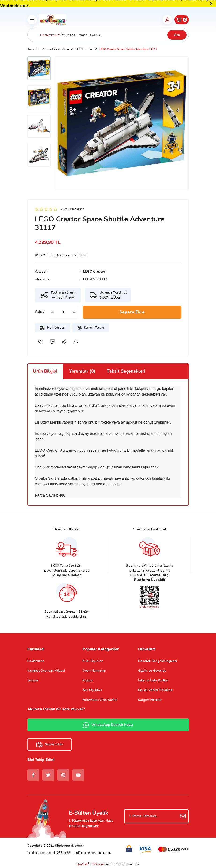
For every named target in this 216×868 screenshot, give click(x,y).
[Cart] (182, 20)
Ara (177, 35)
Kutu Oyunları (93, 661)
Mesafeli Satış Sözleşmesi (157, 661)
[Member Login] (167, 20)
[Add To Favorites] (41, 342)
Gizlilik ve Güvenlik (152, 671)
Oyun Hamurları (94, 671)
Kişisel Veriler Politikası (155, 690)
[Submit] (183, 816)
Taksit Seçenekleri (126, 371)
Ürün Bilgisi (45, 371)
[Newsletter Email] (157, 816)
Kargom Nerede (150, 700)
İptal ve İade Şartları (153, 680)
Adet (39, 312)
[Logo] (53, 20)
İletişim (33, 680)
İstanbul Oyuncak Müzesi (46, 671)
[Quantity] (63, 312)
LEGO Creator (94, 272)
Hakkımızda (36, 661)
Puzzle (88, 680)
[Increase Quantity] (74, 312)
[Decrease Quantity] (52, 312)
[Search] (108, 35)
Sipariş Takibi (49, 744)
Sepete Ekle (132, 312)
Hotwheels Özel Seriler (100, 700)
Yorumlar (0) (82, 371)
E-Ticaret (98, 864)
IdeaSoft (83, 864)
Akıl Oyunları (92, 690)
